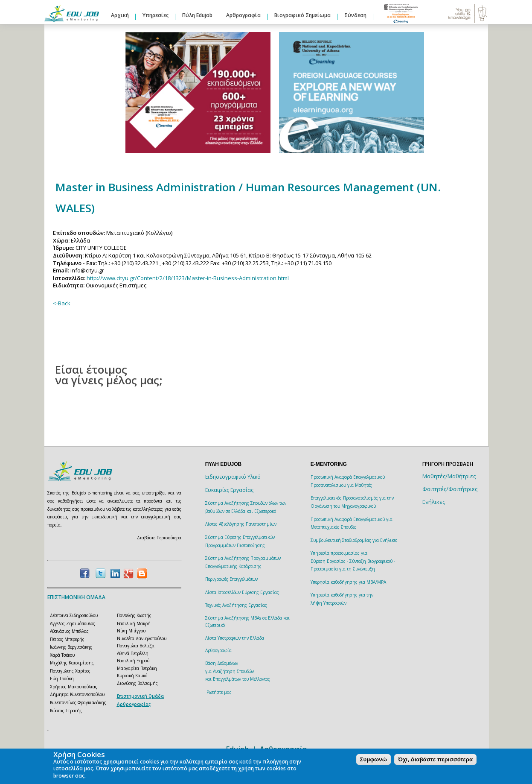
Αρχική (120, 15)
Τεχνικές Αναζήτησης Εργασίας (236, 605)
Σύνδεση (355, 15)
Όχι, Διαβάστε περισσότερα (435, 759)
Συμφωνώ (374, 759)
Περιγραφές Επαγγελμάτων (231, 579)
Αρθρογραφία (243, 15)
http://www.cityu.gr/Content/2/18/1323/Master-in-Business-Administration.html (188, 278)
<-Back (62, 303)
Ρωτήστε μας (219, 692)
